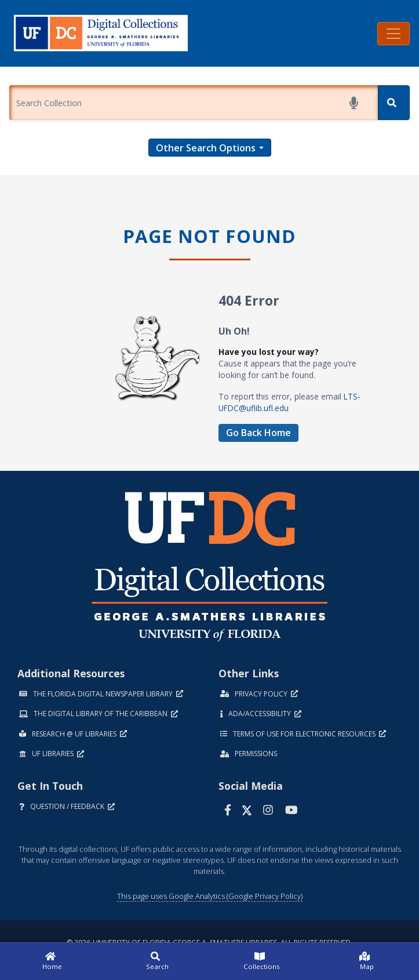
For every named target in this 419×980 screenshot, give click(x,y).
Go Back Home (258, 433)
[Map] (367, 961)
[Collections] (262, 961)
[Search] (394, 103)
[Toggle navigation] (394, 34)
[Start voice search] (356, 103)
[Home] (52, 961)
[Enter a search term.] (194, 103)
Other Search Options (206, 148)
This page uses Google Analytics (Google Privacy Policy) (210, 896)
